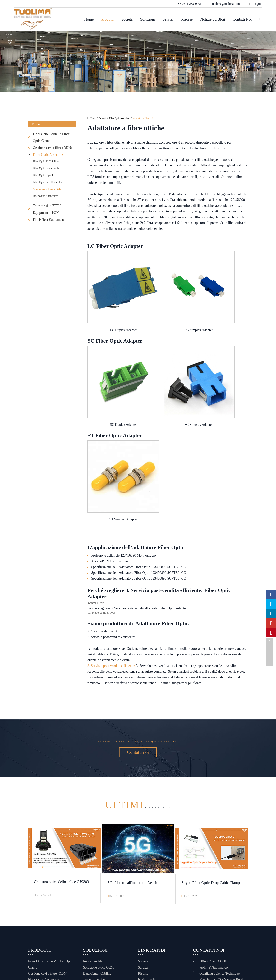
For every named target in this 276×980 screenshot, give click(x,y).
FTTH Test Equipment (48, 220)
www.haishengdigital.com (225, 974)
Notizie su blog (213, 19)
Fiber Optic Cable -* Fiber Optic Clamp (51, 137)
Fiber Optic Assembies (48, 155)
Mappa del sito (159, 970)
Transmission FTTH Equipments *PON (47, 209)
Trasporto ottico (94, 933)
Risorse (187, 19)
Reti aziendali (92, 915)
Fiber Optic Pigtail (43, 175)
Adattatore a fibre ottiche (47, 189)
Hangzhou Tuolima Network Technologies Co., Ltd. (88, 970)
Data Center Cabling (97, 927)
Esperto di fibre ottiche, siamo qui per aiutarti (138, 683)
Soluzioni (148, 19)
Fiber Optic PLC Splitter (46, 161)
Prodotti (107, 19)
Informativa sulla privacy (167, 975)
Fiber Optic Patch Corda (46, 168)
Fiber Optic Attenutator (45, 196)
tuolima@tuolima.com (215, 921)
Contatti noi (242, 19)
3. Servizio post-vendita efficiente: (111, 604)
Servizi (168, 19)
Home (89, 19)
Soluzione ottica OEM (98, 921)
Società (127, 19)
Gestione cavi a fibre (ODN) (52, 148)
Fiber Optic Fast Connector (47, 182)
